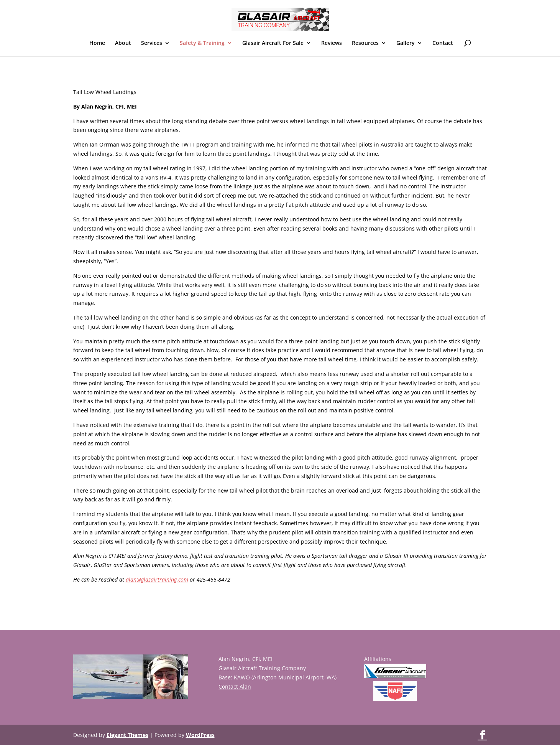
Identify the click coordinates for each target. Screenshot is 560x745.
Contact (443, 43)
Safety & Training (202, 43)
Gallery (406, 43)
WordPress (200, 735)
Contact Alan (235, 686)
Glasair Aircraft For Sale (273, 43)
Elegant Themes (127, 735)
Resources (365, 43)
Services (152, 43)
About (123, 43)
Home (97, 43)
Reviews (332, 43)
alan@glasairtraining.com (157, 579)
